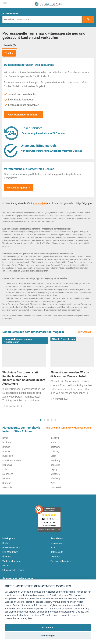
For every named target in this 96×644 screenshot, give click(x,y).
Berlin (5, 438)
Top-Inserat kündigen (61, 561)
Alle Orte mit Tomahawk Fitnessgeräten (68, 428)
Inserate (10, 45)
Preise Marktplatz (11, 548)
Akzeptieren (48, 627)
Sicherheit (55, 557)
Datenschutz (57, 552)
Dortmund (55, 447)
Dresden (6, 451)
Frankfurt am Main (12, 460)
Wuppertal (56, 487)
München (55, 474)
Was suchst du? (10, 14)
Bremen (6, 447)
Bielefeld (55, 438)
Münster (7, 478)
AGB (53, 548)
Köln (5, 469)
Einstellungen (48, 636)
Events (6, 566)
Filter (9, 53)
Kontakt (6, 543)
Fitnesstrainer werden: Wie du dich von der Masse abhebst (70, 374)
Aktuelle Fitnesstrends (63, 339)
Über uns (7, 557)
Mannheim (8, 474)
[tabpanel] (24, 373)
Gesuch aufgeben (17, 188)
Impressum (56, 543)
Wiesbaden (8, 487)
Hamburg (55, 460)
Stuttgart (7, 483)
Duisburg (55, 451)
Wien (53, 483)
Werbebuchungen (11, 561)
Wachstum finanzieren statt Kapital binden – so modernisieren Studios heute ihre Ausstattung (24, 378)
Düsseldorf (8, 456)
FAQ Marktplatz (10, 552)
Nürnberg (55, 478)
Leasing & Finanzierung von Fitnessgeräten (18, 341)
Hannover (7, 465)
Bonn (53, 442)
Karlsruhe (55, 465)
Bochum (7, 442)
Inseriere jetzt (40, 203)
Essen (53, 456)
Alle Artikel (85, 332)
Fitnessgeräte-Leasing (13, 570)
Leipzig (54, 469)
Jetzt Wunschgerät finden (22, 115)
